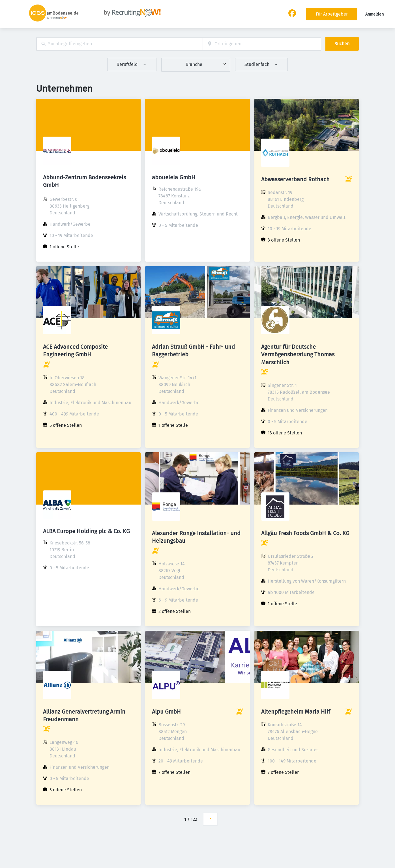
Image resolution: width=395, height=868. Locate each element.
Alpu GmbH (166, 712)
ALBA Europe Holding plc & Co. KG (86, 531)
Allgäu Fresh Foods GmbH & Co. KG (305, 533)
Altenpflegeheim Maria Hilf (296, 712)
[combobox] (120, 44)
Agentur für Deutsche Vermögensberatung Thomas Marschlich (298, 354)
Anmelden (374, 14)
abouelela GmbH (174, 177)
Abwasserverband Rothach (295, 179)
